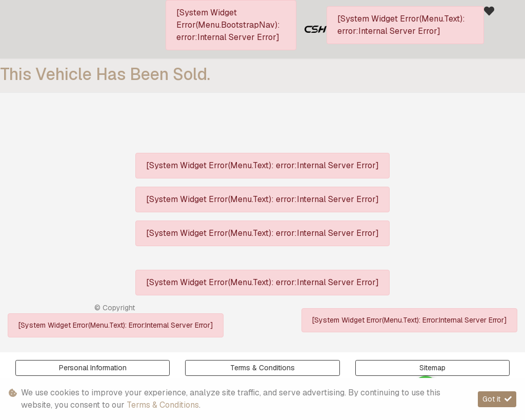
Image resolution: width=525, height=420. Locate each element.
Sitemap (432, 368)
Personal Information (93, 368)
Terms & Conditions (262, 368)
